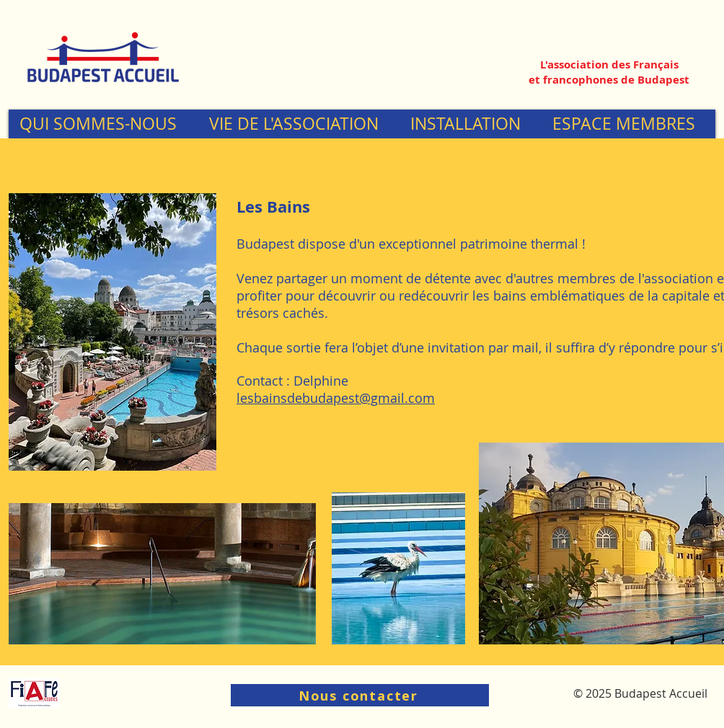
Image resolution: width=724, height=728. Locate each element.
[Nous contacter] (360, 695)
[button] (103, 124)
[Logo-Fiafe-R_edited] (34, 693)
